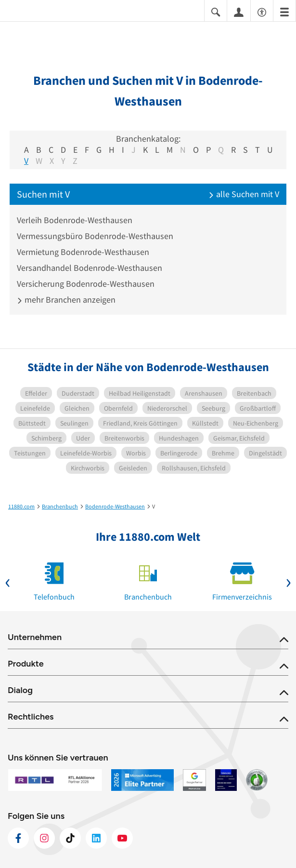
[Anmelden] (239, 12)
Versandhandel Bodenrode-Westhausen (90, 268)
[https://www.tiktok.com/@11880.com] (70, 838)
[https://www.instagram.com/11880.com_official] (44, 838)
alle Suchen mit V (244, 194)
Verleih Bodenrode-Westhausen (75, 220)
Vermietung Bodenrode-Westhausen (83, 252)
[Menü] (284, 11)
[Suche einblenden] (216, 11)
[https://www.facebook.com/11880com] (18, 838)
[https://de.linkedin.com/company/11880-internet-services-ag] (96, 838)
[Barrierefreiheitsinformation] (262, 11)
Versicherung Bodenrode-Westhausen (86, 284)
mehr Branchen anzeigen (66, 300)
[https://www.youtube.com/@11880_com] (122, 838)
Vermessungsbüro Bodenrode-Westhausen (95, 236)
